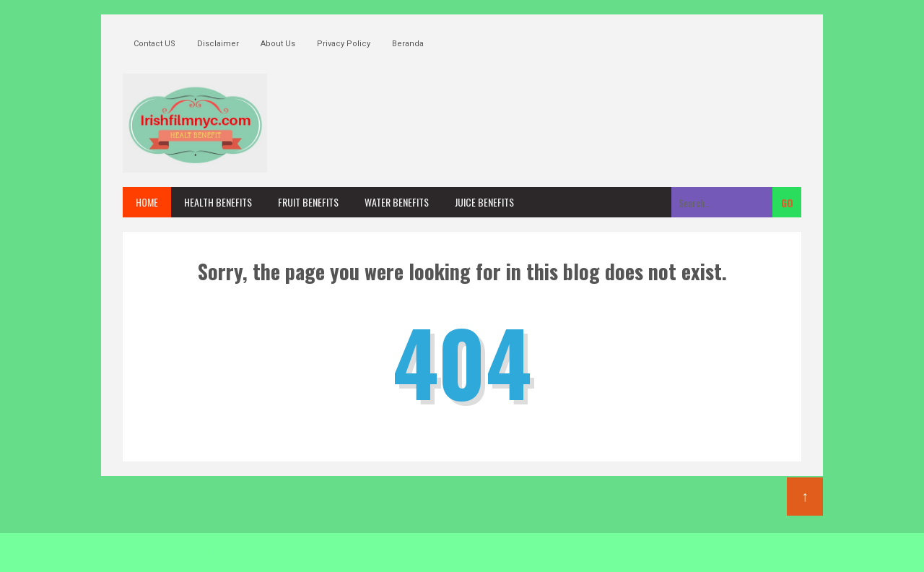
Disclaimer (218, 44)
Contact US (154, 44)
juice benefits (484, 202)
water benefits (397, 202)
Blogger (810, 552)
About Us (278, 44)
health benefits (218, 202)
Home (147, 202)
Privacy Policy (344, 44)
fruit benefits (308, 202)
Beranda (408, 44)
